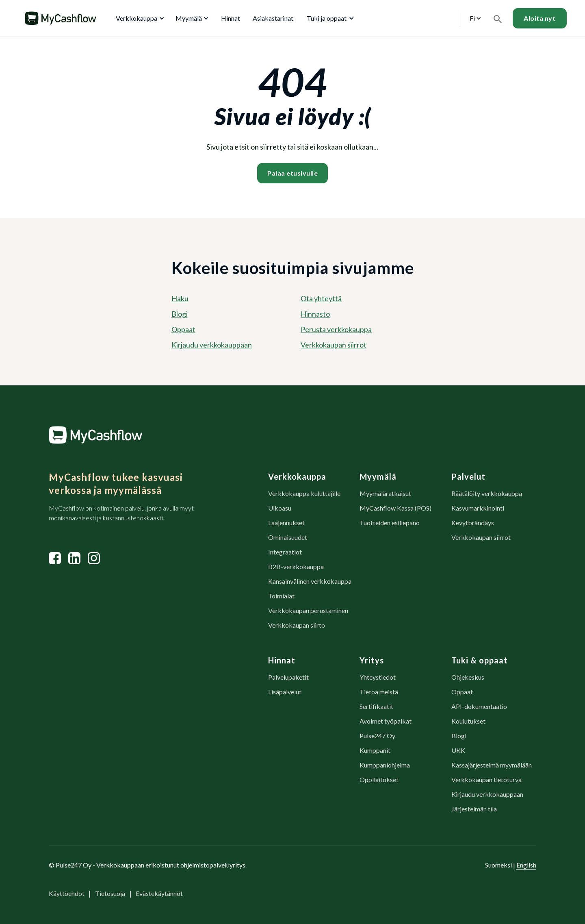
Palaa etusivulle (292, 173)
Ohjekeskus (468, 677)
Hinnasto (315, 314)
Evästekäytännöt (159, 893)
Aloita (539, 18)
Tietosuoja (110, 893)
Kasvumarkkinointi (478, 508)
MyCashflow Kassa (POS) (395, 508)
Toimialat (281, 596)
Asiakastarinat (273, 18)
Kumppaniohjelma (385, 765)
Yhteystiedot (378, 677)
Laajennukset (286, 523)
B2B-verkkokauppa (296, 566)
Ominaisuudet (288, 537)
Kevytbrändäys (473, 523)
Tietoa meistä (379, 692)
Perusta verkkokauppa (336, 329)
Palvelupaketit (288, 677)
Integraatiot (285, 552)
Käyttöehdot (67, 893)
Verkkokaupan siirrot (334, 345)
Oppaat (183, 329)
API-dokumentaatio (479, 706)
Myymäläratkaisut (385, 493)
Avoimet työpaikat (386, 721)
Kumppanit (375, 750)
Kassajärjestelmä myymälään (492, 765)
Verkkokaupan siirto (297, 625)
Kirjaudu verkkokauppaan (212, 345)
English (526, 865)
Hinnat (231, 18)
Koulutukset (468, 721)
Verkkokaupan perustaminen (308, 610)
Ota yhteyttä (321, 298)
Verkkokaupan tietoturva (486, 779)
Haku (180, 298)
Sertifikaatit (376, 706)
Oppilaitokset (379, 779)
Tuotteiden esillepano (390, 523)
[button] (139, 18)
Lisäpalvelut (285, 692)
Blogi (180, 314)
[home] (60, 18)
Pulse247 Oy (377, 736)
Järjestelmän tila (474, 809)
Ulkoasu (280, 508)
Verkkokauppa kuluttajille (304, 493)
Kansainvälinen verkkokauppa (310, 581)
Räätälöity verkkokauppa (487, 493)
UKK (458, 750)
